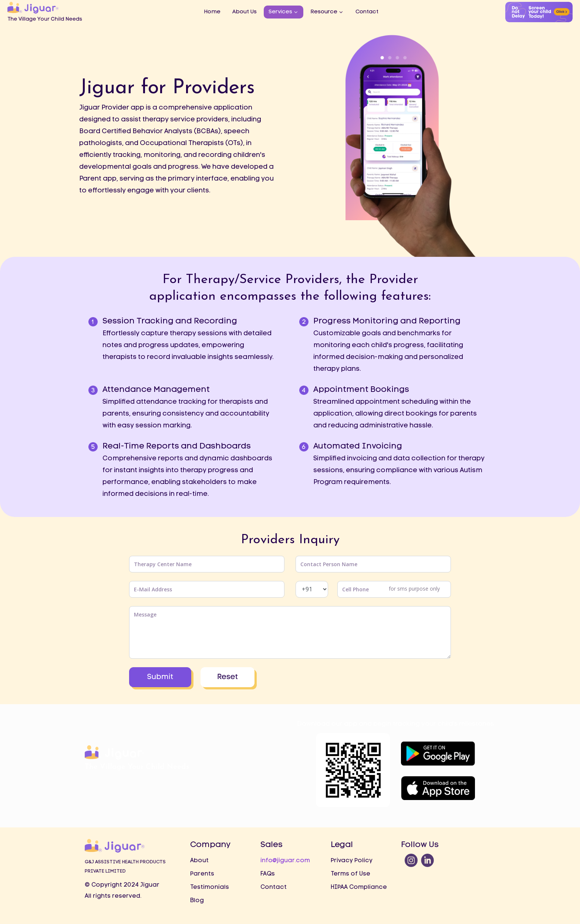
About (199, 861)
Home (212, 12)
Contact (367, 12)
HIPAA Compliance (359, 887)
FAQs (268, 874)
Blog (197, 901)
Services (280, 12)
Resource (324, 12)
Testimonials (210, 887)
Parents (202, 874)
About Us (245, 12)
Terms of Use (350, 874)
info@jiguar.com (285, 861)
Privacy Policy (352, 861)
